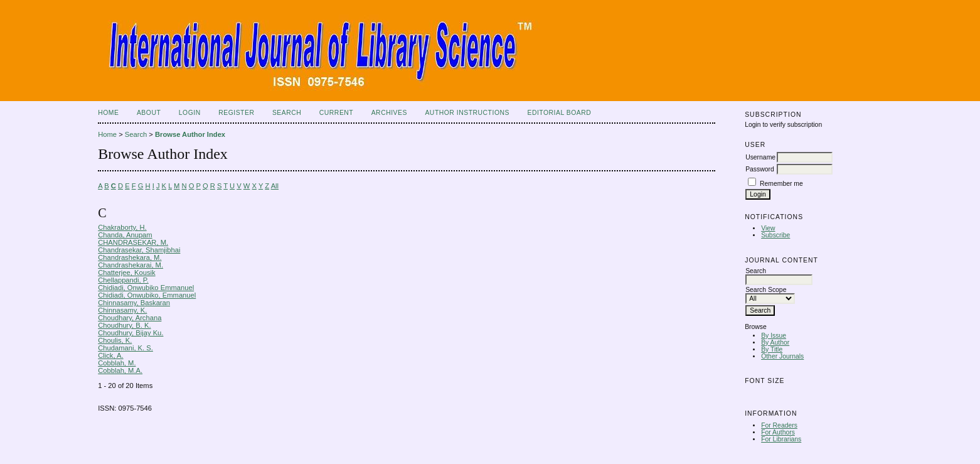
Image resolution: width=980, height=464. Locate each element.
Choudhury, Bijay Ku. (130, 333)
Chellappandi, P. (123, 280)
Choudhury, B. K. (124, 325)
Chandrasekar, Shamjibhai (139, 250)
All (275, 186)
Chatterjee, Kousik (126, 272)
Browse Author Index (190, 134)
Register (236, 113)
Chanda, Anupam (125, 235)
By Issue (774, 336)
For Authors (778, 432)
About (149, 113)
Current (336, 113)
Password (760, 169)
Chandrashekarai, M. (130, 265)
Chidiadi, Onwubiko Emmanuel (146, 288)
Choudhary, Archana (130, 318)
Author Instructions (467, 113)
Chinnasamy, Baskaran (134, 303)
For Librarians (781, 439)
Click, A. (110, 355)
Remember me (781, 184)
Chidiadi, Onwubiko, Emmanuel (147, 295)
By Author (775, 343)
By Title (772, 349)
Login (190, 113)
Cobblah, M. (117, 363)
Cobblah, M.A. (120, 370)
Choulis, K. (115, 340)
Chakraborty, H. (122, 227)
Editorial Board (559, 113)
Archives (389, 113)
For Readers (779, 425)
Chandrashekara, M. (130, 257)
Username (760, 157)
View (768, 228)
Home (108, 113)
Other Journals (782, 356)
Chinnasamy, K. (122, 310)
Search (287, 113)
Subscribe (775, 235)
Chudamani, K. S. (125, 348)
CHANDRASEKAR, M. (133, 242)
